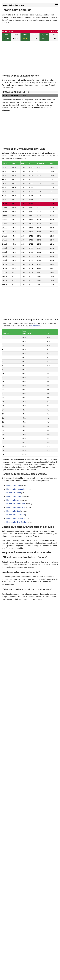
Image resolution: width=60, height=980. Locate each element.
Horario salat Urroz (14, 493)
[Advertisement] (30, 60)
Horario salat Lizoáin (14, 497)
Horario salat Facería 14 (16, 515)
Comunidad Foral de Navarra (14, 5)
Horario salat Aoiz (13, 486)
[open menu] (56, 4)
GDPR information (9, 610)
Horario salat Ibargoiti (15, 518)
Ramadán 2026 (36, 326)
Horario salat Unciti (14, 511)
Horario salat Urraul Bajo (16, 504)
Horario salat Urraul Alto (15, 507)
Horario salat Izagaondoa (16, 489)
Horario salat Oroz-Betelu (16, 522)
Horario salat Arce (13, 500)
